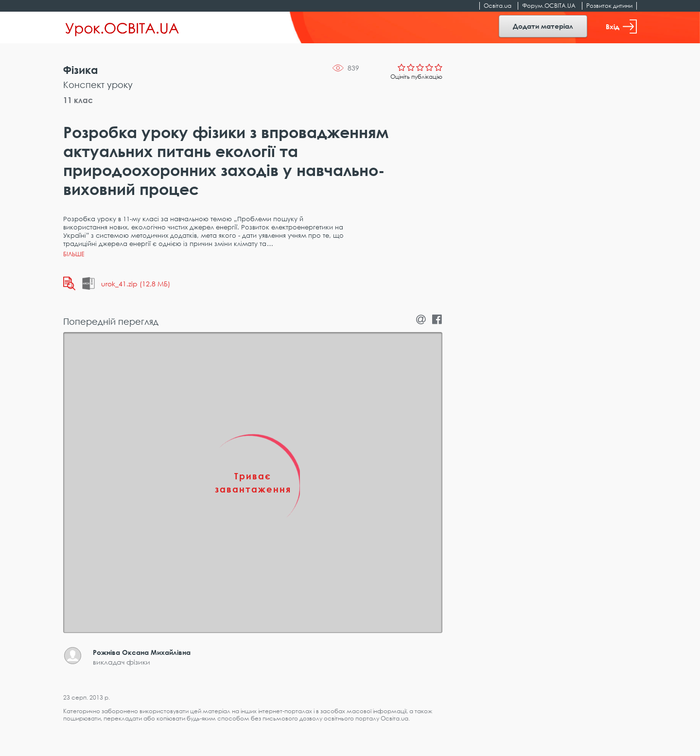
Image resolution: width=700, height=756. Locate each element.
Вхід (621, 26)
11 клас (78, 100)
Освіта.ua (498, 6)
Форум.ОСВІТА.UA (549, 6)
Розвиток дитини (609, 6)
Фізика (81, 70)
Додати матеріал (543, 26)
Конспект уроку (98, 85)
